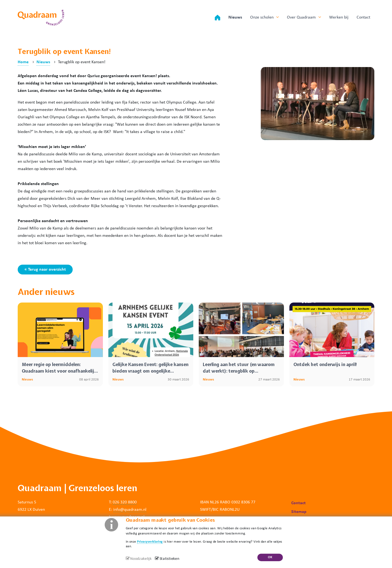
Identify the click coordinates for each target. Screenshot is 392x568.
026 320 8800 (125, 502)
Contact (363, 17)
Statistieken (169, 559)
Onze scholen (264, 17)
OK (270, 557)
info (117, 510)
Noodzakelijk (141, 559)
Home (23, 62)
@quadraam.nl (133, 510)
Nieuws (235, 17)
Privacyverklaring (150, 541)
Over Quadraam (304, 17)
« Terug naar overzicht (45, 270)
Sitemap (299, 512)
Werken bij (339, 17)
